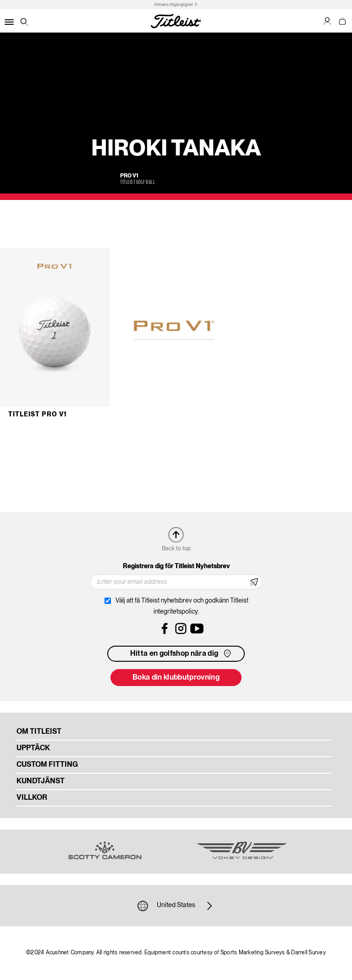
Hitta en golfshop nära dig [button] (181, 653)
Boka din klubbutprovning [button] (176, 678)
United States (176, 906)
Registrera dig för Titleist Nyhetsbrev (176, 566)
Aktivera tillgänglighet (173, 5)
